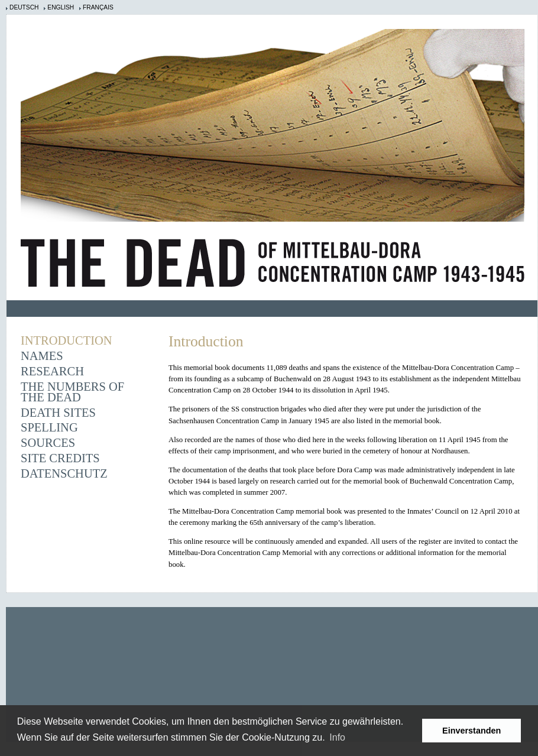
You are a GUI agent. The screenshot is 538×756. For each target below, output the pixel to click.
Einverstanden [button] (471, 731)
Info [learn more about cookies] (337, 737)
